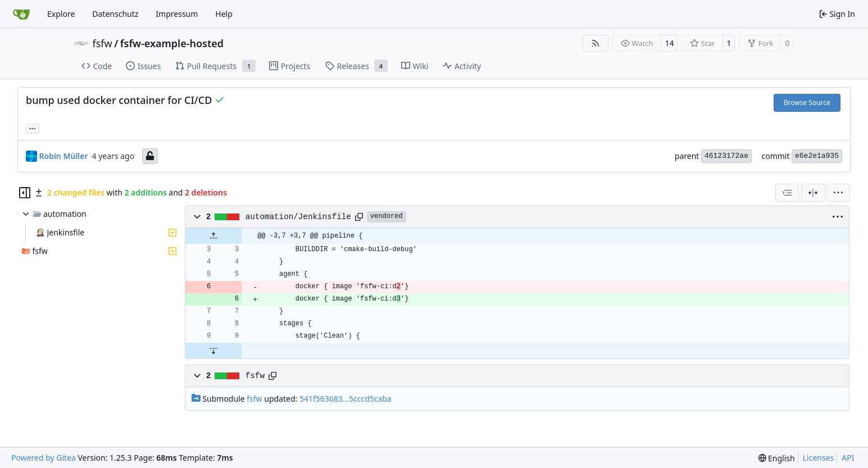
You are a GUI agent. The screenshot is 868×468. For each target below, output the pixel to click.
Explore (61, 14)
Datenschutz (115, 14)
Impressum (177, 14)
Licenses (819, 458)
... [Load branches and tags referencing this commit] (33, 128)
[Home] (21, 14)
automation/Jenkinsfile (298, 217)
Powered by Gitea (44, 458)
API (848, 458)
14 (669, 43)
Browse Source (807, 103)
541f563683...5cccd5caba (346, 399)
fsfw (103, 43)
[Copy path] (359, 217)
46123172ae (726, 156)
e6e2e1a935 (817, 156)
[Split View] (813, 193)
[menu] (838, 193)
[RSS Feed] (596, 43)
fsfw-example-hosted (172, 43)
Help (224, 14)
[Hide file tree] (25, 193)
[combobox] (787, 193)
